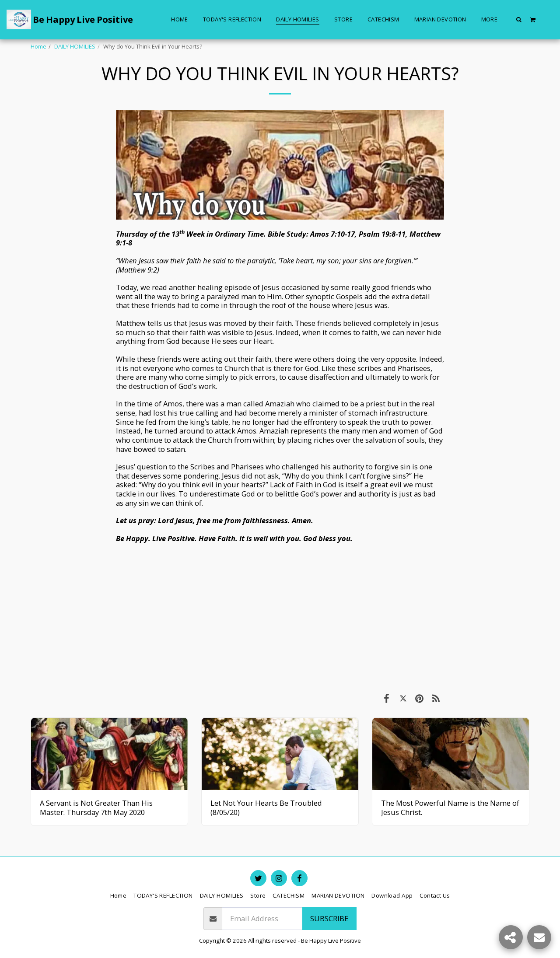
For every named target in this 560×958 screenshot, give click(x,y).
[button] (519, 19)
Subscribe (329, 918)
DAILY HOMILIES (75, 46)
